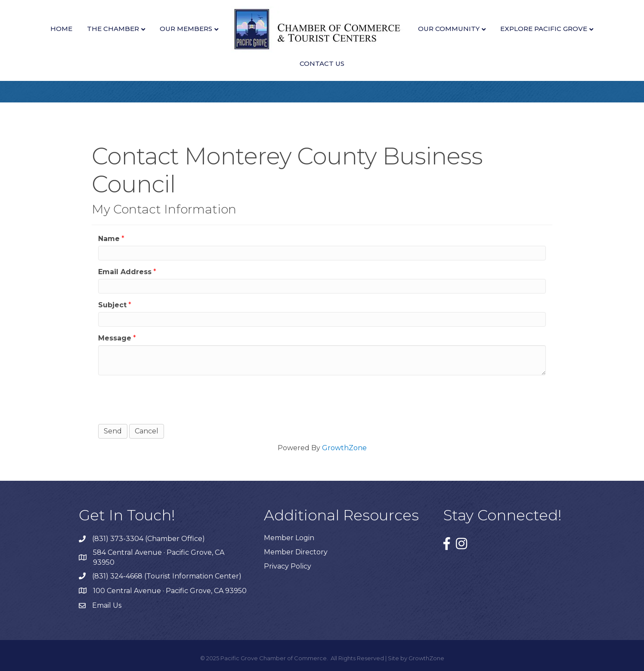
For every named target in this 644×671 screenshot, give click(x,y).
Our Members (186, 29)
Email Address (125, 272)
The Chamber (113, 29)
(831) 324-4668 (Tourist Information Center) (167, 576)
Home (61, 29)
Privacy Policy (288, 566)
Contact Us (322, 63)
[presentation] (164, 399)
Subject (112, 305)
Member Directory (296, 552)
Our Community (449, 29)
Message (115, 338)
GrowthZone (344, 448)
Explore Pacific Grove (544, 29)
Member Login (289, 538)
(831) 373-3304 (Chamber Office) (149, 539)
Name (109, 239)
